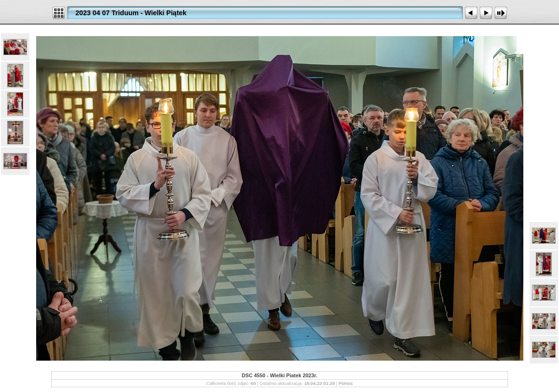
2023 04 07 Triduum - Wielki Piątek (131, 13)
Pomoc (346, 383)
